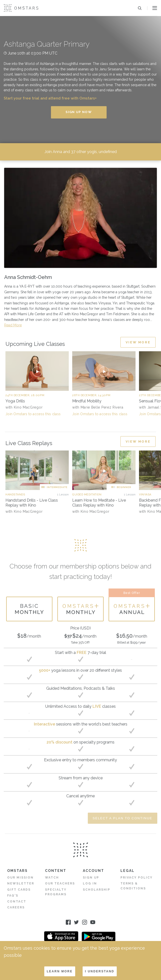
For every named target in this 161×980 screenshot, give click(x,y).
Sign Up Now (79, 112)
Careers (16, 907)
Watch (52, 878)
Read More (13, 325)
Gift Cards (19, 889)
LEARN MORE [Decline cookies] (60, 971)
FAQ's (13, 895)
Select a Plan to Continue (123, 818)
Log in (90, 883)
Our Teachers (60, 883)
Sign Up (91, 878)
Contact (17, 902)
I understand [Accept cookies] (100, 971)
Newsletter (21, 883)
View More (138, 342)
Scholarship (97, 889)
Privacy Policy (137, 878)
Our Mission (20, 878)
